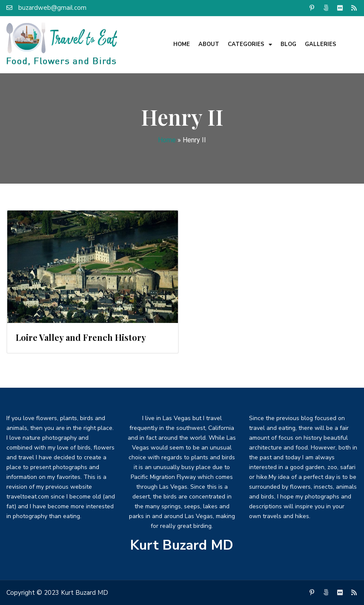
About (209, 44)
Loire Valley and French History (81, 337)
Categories (250, 45)
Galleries (321, 44)
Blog (288, 44)
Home (182, 44)
